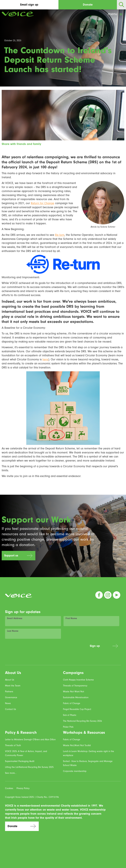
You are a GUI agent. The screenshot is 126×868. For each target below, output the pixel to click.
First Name (71, 618)
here (45, 359)
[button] (115, 14)
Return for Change (43, 203)
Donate (88, 5)
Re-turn (60, 235)
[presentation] (62, 648)
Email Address (15, 618)
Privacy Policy (23, 788)
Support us (11, 556)
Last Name (13, 631)
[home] (17, 14)
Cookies (9, 788)
